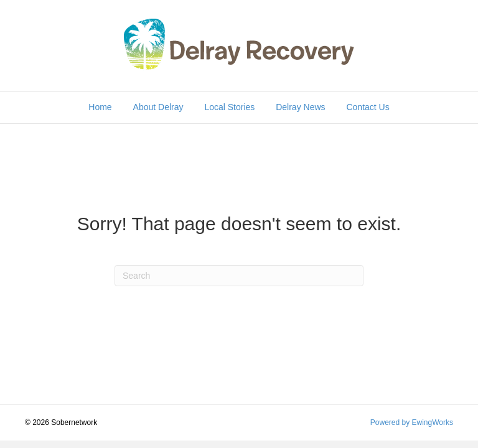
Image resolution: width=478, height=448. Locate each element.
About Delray (158, 107)
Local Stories (229, 107)
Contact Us (368, 107)
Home (100, 107)
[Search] (239, 276)
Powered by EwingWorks (412, 422)
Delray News (300, 107)
